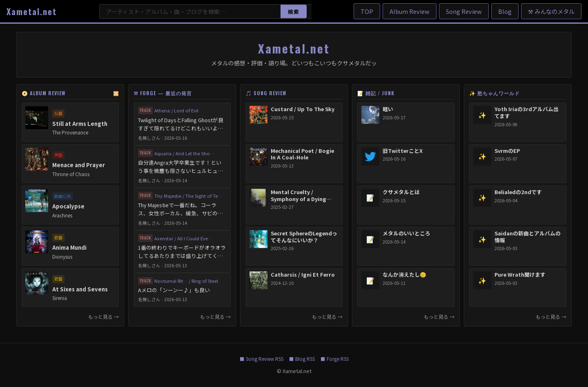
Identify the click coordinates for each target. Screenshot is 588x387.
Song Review (464, 11)
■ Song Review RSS (262, 359)
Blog (505, 11)
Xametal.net (32, 11)
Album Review (410, 11)
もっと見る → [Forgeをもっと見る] (215, 317)
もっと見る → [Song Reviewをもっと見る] (327, 317)
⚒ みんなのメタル (551, 11)
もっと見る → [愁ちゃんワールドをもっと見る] (551, 317)
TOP (367, 11)
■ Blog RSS (302, 359)
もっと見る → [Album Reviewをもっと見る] (104, 317)
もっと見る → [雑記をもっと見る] (439, 317)
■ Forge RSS (335, 359)
